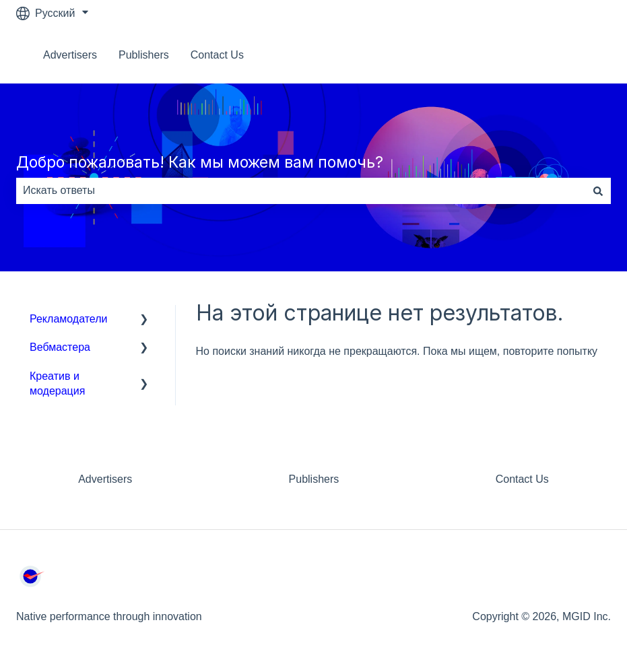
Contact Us (217, 55)
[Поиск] (598, 191)
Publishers (144, 55)
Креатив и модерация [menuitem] (57, 383)
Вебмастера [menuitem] (60, 347)
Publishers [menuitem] (314, 479)
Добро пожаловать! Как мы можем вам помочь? (200, 162)
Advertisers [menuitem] (105, 479)
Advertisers (70, 55)
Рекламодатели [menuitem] (69, 319)
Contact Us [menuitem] (522, 479)
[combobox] (301, 191)
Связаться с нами (553, 55)
